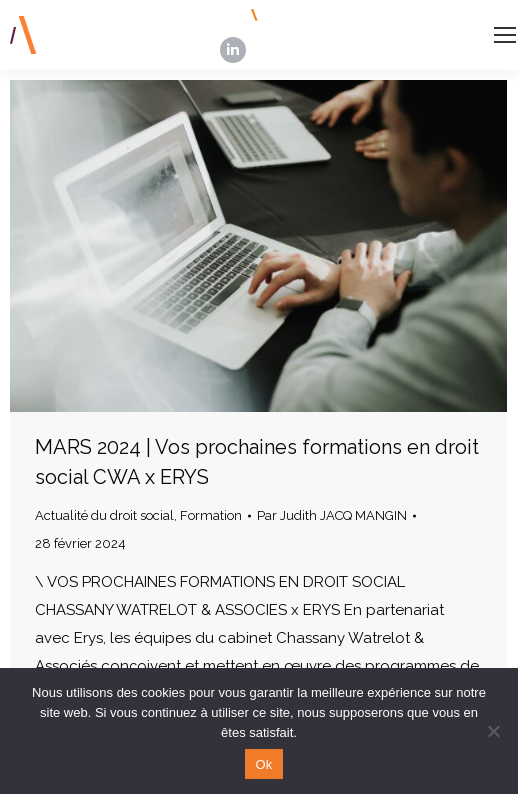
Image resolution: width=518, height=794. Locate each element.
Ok (263, 764)
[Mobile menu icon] (505, 35)
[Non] (493, 731)
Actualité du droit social (104, 515)
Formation (211, 515)
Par (332, 515)
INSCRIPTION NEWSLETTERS (361, 15)
